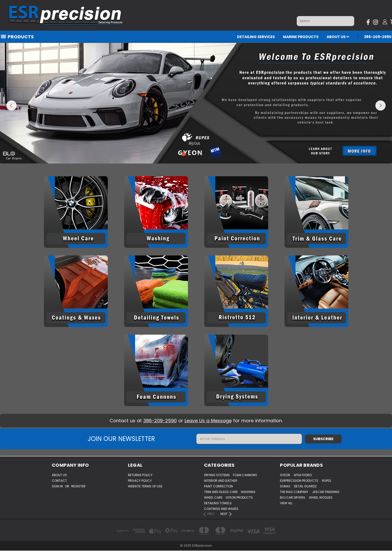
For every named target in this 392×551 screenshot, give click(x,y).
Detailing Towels (218, 503)
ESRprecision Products (299, 481)
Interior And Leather (221, 481)
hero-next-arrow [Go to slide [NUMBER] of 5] (381, 105)
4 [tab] (202, 154)
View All (286, 503)
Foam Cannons (245, 475)
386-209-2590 (378, 37)
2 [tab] (190, 154)
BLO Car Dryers (293, 497)
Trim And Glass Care (221, 492)
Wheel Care (213, 497)
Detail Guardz (305, 486)
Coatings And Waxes (221, 509)
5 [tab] (209, 154)
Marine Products (301, 37)
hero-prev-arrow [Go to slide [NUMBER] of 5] (11, 105)
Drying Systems (217, 475)
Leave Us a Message (208, 421)
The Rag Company (294, 492)
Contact (59, 481)
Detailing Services (256, 37)
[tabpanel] (196, 103)
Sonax (285, 486)
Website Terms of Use (145, 486)
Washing (248, 492)
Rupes (327, 481)
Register (78, 486)
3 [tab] (196, 154)
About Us (338, 37)
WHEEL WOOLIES (321, 497)
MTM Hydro (303, 475)
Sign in (58, 486)
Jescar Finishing (326, 492)
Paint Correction (218, 486)
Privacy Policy (140, 481)
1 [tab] (183, 154)
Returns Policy (140, 475)
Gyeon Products (239, 497)
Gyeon (285, 475)
